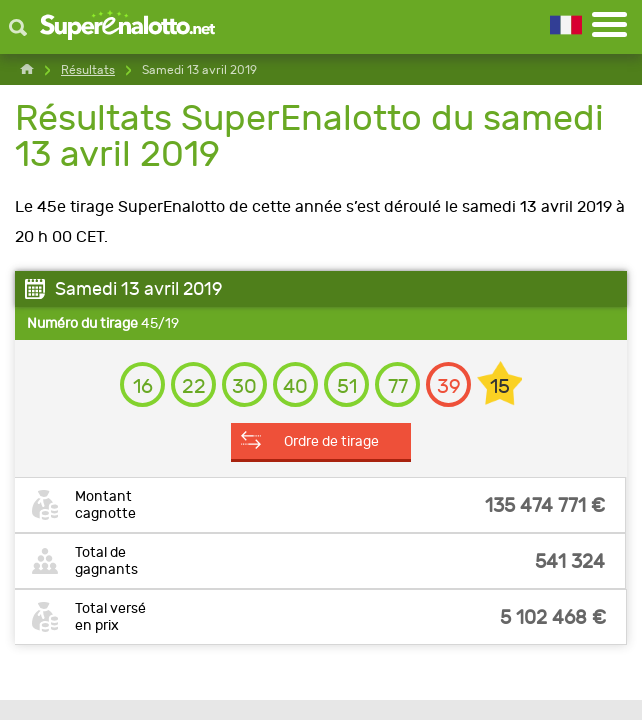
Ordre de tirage (331, 441)
